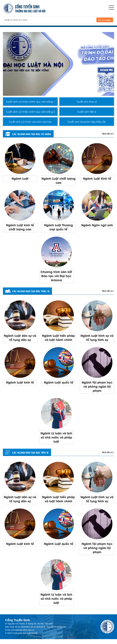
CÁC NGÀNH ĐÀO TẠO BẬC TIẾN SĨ (28, 456)
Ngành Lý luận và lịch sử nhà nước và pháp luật (56, 441)
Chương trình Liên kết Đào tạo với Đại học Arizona (56, 278)
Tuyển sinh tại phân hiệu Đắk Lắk (87, 122)
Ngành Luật (20, 179)
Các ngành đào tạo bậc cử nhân (30, 135)
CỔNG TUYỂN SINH (27, 6)
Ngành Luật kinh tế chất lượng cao (20, 229)
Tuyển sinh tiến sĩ (87, 112)
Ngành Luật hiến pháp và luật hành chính (58, 340)
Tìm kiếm (105, 20)
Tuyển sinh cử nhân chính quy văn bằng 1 (30, 102)
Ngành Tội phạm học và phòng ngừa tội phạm (97, 389)
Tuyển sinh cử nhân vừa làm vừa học (30, 122)
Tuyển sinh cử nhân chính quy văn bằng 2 (30, 112)
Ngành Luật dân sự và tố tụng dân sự (20, 340)
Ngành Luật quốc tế (58, 385)
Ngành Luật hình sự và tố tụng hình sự (97, 340)
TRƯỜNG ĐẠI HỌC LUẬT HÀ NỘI (30, 11)
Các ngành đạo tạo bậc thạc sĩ (29, 293)
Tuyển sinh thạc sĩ (87, 102)
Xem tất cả (108, 135)
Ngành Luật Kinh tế (97, 179)
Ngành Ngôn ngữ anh (97, 227)
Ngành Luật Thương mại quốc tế (58, 229)
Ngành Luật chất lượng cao (58, 182)
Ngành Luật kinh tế (20, 385)
